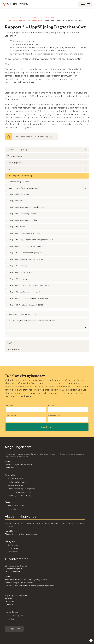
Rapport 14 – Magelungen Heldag (23, 220)
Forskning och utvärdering (48, 176)
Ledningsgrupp (48, 163)
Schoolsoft (14, 629)
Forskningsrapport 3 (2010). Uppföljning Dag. (34, 137)
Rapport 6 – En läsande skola (21, 272)
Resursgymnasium (16, 506)
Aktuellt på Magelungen (48, 150)
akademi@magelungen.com (26, 534)
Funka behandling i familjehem (21, 489)
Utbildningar (13, 548)
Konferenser (13, 545)
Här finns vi (12, 619)
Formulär (49, 334)
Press (48, 169)
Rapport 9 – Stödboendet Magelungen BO (27, 253)
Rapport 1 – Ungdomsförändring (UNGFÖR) (27, 305)
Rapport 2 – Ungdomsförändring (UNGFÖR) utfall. (30, 298)
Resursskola (13, 509)
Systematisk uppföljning (49, 182)
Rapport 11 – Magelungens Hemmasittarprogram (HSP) (32, 240)
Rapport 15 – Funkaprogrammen (23, 214)
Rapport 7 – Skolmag (19, 266)
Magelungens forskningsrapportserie (49, 188)
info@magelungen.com (23, 464)
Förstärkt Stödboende (18, 482)
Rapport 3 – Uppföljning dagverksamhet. (26, 292)
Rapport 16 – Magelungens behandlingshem (28, 207)
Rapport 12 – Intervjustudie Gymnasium (25, 233)
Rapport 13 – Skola (18, 227)
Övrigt (49, 327)
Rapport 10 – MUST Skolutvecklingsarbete (27, 246)
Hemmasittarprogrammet (19, 492)
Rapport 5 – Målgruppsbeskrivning (24, 279)
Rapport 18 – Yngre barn (20, 194)
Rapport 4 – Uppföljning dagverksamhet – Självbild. (30, 285)
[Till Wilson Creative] (91, 641)
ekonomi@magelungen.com (34, 580)
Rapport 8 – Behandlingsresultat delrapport (27, 259)
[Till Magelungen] (15, 4)
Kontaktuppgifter (15, 616)
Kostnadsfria (13, 552)
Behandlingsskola (15, 485)
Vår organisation (48, 156)
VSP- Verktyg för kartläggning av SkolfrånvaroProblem (49, 321)
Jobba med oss (14, 349)
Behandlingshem (15, 479)
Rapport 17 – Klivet (17, 201)
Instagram (9, 602)
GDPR (10, 343)
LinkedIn (9, 605)
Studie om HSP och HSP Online (22, 314)
